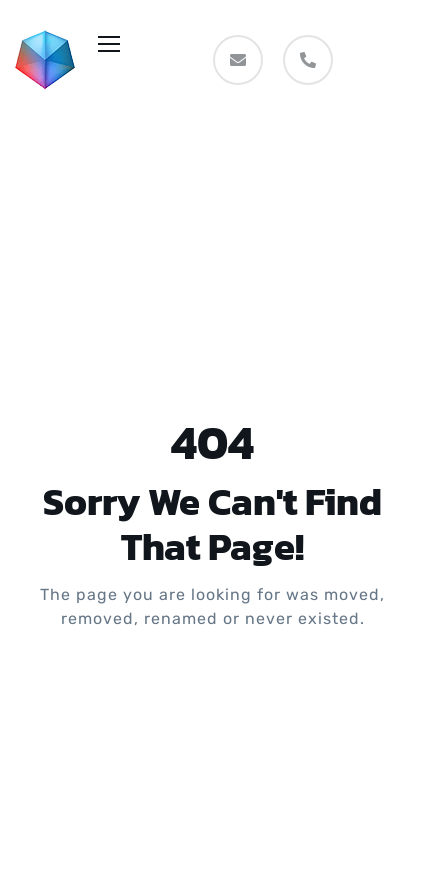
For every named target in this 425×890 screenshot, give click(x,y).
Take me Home (213, 699)
